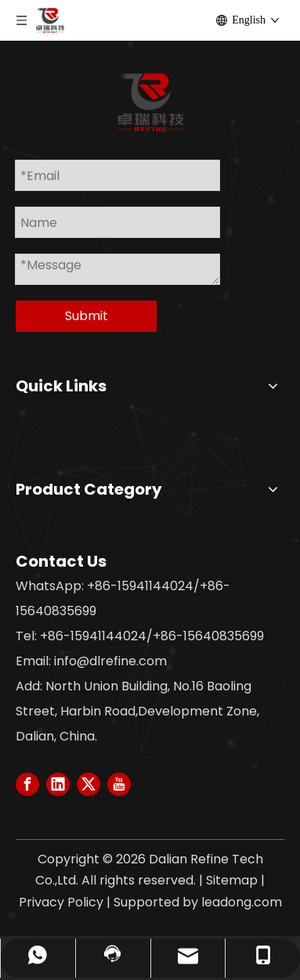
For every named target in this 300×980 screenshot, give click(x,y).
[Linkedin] (58, 784)
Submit (87, 316)
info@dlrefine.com (110, 661)
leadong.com (242, 902)
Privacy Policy (61, 902)
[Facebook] (27, 784)
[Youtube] (119, 784)
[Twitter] (89, 784)
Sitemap (232, 880)
